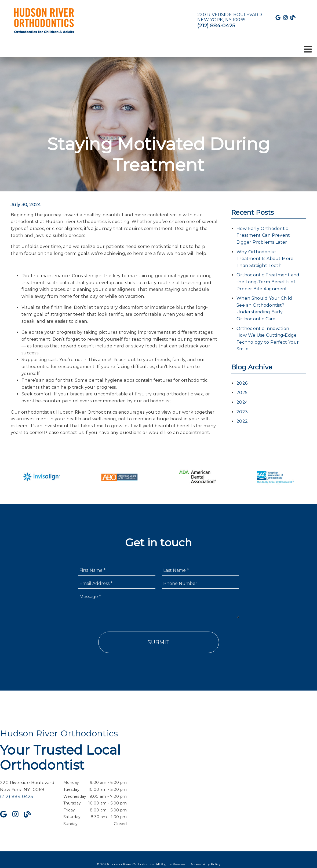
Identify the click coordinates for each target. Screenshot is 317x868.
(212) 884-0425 (216, 25)
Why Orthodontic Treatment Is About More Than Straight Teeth (265, 259)
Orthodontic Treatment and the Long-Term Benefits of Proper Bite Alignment (268, 282)
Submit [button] (158, 642)
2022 (242, 421)
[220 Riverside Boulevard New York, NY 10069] (230, 17)
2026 (242, 383)
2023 (242, 412)
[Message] (159, 605)
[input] (117, 570)
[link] (44, 21)
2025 (242, 393)
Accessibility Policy (206, 864)
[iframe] (254, 778)
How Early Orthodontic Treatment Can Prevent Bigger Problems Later (263, 235)
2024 (242, 402)
